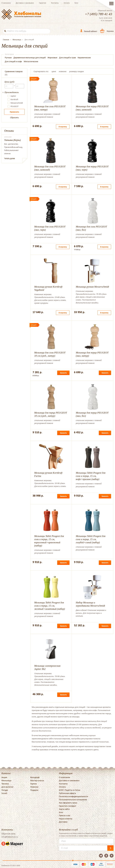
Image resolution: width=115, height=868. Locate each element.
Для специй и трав (67, 58)
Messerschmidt (17, 103)
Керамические (84, 58)
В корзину (63, 127)
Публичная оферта (67, 793)
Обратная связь (8, 834)
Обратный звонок (105, 11)
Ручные (8, 58)
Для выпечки (7, 787)
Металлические (31, 61)
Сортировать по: (41, 71)
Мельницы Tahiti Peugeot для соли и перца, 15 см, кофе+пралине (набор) (91, 476)
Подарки (34, 790)
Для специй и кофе (13, 61)
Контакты (55, 3)
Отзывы (9, 131)
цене (54, 71)
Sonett (4, 793)
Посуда (5, 790)
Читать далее (10, 158)
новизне (63, 71)
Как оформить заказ (68, 803)
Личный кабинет (91, 31)
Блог (76, 3)
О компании (65, 777)
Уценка (33, 784)
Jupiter (13, 96)
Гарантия (43, 3)
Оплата (67, 3)
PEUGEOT (15, 106)
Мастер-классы (37, 780)
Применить (14, 112)
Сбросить (14, 117)
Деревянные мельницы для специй (30, 58)
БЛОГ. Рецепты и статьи (70, 790)
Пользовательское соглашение (73, 800)
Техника (5, 784)
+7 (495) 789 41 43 (98, 14)
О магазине (6, 3)
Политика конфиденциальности (74, 796)
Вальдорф (35, 777)
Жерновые (52, 58)
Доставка (63, 822)
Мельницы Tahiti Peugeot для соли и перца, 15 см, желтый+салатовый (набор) (50, 606)
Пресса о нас (65, 815)
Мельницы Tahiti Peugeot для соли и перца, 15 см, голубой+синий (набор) (91, 539)
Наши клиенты (66, 819)
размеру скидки (76, 71)
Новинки (34, 787)
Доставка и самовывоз (25, 3)
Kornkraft (14, 100)
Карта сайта (64, 809)
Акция (4, 777)
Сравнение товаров (14, 71)
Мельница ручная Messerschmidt (92, 287)
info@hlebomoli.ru (10, 837)
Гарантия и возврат (68, 806)
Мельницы (6, 780)
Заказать (63, 373)
